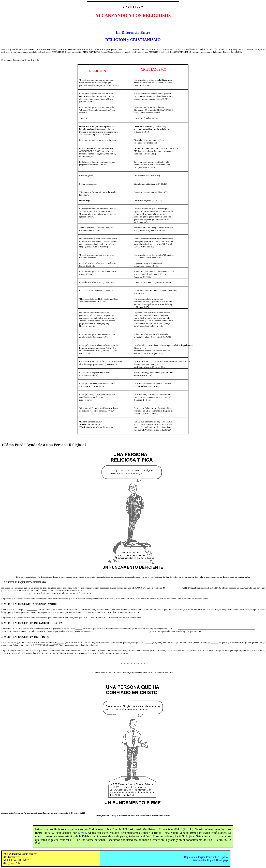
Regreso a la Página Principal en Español (206, 857)
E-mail (82, 833)
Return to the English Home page (210, 860)
